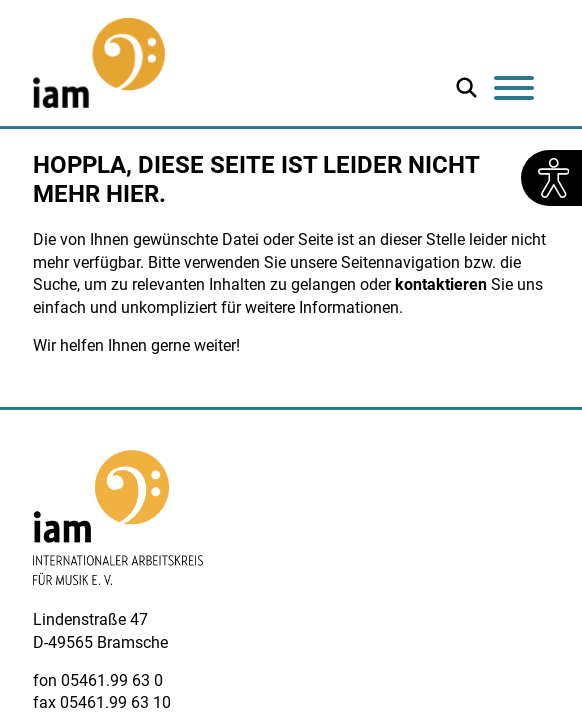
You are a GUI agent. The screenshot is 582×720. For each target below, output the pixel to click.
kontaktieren (441, 284)
